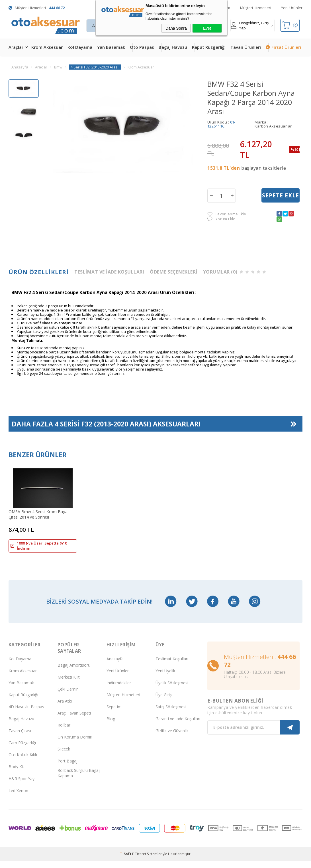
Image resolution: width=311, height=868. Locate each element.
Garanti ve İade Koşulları (178, 726)
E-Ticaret (139, 861)
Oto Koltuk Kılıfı (23, 762)
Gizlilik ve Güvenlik (172, 738)
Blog (111, 726)
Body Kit (16, 774)
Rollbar (64, 732)
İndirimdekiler (119, 690)
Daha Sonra (176, 28)
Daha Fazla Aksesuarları (106, 424)
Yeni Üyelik (165, 678)
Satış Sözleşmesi (171, 714)
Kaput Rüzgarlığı (209, 47)
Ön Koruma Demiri (75, 744)
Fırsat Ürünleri (286, 47)
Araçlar (16, 47)
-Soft (126, 861)
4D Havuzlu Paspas (26, 714)
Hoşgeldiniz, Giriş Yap (250, 25)
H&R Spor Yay (22, 786)
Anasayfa (115, 666)
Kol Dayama (80, 47)
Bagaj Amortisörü (74, 672)
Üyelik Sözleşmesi (172, 690)
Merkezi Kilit (69, 684)
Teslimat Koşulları (172, 666)
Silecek (64, 756)
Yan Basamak (111, 47)
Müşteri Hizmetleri (256, 8)
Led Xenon (18, 798)
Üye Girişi (164, 702)
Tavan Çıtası (20, 738)
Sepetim (114, 714)
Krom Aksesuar (47, 47)
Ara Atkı (65, 708)
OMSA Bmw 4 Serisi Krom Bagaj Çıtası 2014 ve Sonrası (39, 514)
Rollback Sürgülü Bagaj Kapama (79, 780)
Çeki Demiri (68, 696)
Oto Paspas (142, 47)
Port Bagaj (67, 768)
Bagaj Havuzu (173, 47)
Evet (207, 28)
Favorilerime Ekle (227, 214)
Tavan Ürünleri (246, 47)
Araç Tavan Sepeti (74, 720)
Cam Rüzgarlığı (22, 750)
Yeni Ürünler (292, 8)
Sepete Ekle (281, 195)
